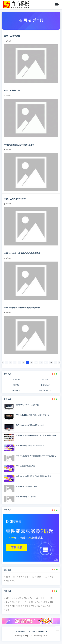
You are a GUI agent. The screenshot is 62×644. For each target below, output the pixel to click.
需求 (7, 602)
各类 (20, 577)
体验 (37, 598)
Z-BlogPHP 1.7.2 (29, 636)
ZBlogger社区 (33, 631)
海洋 (50, 606)
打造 (32, 577)
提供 (52, 598)
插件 (19, 602)
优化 (38, 602)
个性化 (26, 602)
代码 (13, 581)
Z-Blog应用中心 (20, 631)
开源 (52, 577)
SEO (52, 602)
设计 (32, 602)
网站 (25, 598)
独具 (15, 577)
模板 (7, 598)
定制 (13, 606)
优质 (7, 581)
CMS (13, 598)
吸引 (26, 577)
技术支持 (44, 598)
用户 (31, 598)
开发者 (39, 577)
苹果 (19, 598)
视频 (26, 606)
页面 (44, 606)
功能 (7, 606)
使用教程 (8, 41)
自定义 (45, 602)
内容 (32, 606)
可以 (38, 606)
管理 (7, 610)
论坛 (46, 577)
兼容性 (8, 577)
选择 (13, 602)
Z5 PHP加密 (43, 631)
